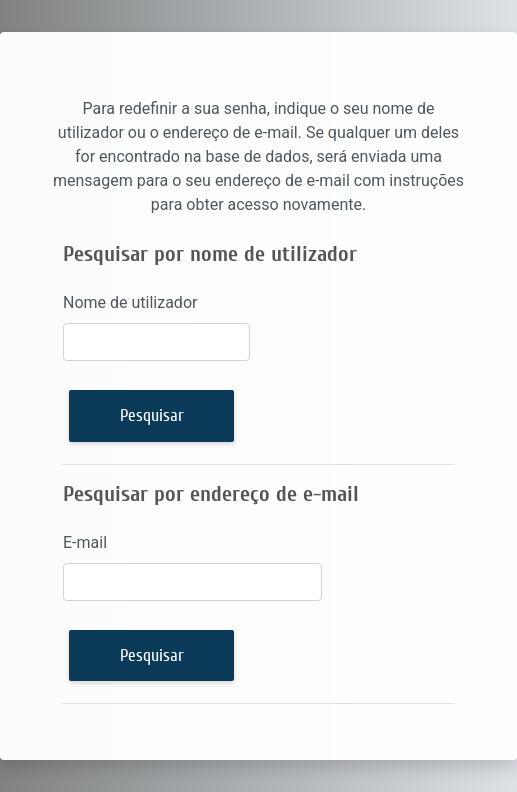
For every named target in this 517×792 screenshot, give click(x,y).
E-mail (85, 542)
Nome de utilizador (130, 302)
